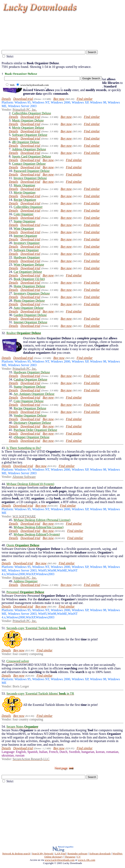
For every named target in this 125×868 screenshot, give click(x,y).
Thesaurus (70, 857)
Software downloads (100, 853)
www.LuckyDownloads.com (60, 860)
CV (79, 857)
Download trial (23, 99)
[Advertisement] (64, 43)
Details (6, 99)
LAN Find (60, 853)
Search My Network (42, 853)
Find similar (85, 99)
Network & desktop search (16, 853)
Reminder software (78, 853)
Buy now (59, 99)
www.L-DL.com (87, 860)
